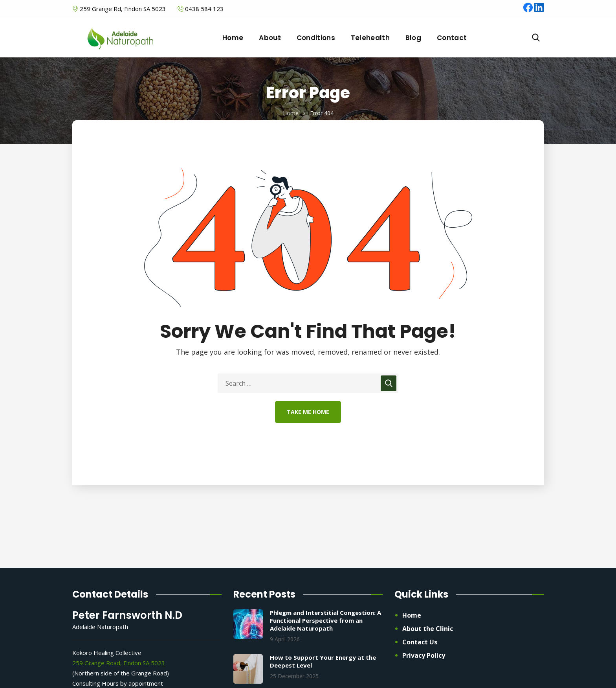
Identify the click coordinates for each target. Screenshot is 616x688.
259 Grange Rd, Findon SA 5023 (122, 9)
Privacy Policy (424, 655)
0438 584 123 (204, 9)
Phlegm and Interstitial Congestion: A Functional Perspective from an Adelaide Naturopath (325, 620)
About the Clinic (428, 629)
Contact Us (420, 642)
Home (291, 113)
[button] (536, 38)
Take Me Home (308, 412)
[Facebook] (529, 10)
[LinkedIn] (539, 10)
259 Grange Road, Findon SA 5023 (119, 663)
